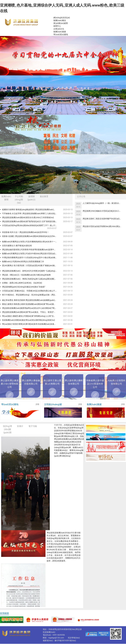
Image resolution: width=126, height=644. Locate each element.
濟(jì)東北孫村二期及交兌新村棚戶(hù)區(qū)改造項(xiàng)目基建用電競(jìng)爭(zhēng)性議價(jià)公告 (103, 219)
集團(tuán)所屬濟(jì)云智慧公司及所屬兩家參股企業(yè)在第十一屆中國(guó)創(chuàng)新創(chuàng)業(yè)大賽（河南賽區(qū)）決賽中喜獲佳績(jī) (30, 242)
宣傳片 (20, 426)
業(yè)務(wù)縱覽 (61, 23)
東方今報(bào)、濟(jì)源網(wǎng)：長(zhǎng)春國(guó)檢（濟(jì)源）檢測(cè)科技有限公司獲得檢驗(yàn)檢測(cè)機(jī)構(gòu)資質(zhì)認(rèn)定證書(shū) (30, 295)
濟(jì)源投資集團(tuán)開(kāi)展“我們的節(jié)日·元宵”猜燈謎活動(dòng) (30, 221)
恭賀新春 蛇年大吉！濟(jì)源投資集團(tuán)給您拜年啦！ (25, 232)
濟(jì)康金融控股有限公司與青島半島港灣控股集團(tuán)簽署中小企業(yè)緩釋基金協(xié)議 (30, 250)
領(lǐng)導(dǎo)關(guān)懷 (7, 429)
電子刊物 (33, 426)
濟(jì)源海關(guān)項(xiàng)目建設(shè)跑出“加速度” (24, 287)
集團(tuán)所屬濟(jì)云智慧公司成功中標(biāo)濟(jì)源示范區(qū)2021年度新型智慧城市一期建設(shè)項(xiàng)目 (30, 254)
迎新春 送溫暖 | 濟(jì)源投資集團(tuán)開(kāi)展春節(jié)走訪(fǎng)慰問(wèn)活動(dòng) (30, 236)
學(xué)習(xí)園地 (61, 34)
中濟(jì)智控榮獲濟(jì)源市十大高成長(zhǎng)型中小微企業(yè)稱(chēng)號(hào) (30, 258)
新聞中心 (57, 26)
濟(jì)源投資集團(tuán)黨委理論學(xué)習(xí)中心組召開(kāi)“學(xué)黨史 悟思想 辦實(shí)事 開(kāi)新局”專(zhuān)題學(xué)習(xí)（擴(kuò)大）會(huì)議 (30, 308)
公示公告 (81, 196)
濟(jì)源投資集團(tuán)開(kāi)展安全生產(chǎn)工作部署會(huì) (28, 217)
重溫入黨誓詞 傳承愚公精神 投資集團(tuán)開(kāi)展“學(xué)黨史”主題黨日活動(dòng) (30, 304)
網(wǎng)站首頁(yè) (62, 18)
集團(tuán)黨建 (60, 32)
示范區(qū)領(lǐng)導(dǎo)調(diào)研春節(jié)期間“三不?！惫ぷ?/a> (30, 227)
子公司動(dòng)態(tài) (19, 200)
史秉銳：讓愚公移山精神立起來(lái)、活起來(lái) (22, 283)
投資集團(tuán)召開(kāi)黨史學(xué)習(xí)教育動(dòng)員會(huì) (29, 320)
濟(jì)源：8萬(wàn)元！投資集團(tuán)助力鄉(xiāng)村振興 (26, 275)
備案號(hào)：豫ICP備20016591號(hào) (59, 641)
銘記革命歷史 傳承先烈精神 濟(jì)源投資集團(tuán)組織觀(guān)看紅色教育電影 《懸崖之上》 (30, 300)
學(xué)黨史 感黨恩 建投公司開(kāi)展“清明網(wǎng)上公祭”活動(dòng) (30, 316)
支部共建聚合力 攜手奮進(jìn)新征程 (17, 246)
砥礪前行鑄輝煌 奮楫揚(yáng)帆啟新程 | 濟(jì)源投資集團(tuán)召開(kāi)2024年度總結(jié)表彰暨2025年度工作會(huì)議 (30, 210)
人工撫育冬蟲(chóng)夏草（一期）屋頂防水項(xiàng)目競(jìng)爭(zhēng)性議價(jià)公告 (103, 203)
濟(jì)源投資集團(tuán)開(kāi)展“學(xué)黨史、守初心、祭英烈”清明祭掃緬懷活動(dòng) (30, 312)
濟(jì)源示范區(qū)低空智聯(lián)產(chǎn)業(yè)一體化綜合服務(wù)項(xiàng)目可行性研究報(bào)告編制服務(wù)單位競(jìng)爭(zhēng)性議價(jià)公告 (103, 226)
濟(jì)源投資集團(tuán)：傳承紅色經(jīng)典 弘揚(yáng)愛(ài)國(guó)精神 (30, 279)
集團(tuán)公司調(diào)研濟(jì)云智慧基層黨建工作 (23, 262)
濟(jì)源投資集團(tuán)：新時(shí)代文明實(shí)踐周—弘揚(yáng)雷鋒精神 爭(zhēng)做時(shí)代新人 (30, 271)
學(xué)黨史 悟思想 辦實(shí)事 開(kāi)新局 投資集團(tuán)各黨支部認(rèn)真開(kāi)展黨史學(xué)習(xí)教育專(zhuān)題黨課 (30, 324)
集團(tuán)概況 (60, 20)
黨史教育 (44, 196)
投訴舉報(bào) (74, 638)
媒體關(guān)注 (31, 198)
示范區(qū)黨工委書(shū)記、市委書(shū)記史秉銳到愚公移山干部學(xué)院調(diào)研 (30, 291)
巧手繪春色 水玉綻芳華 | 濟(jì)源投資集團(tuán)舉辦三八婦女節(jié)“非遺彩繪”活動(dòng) (30, 214)
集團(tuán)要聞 (6, 198)
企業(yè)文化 (59, 29)
